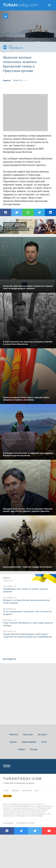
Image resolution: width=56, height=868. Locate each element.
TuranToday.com (22, 779)
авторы (15, 791)
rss (37, 791)
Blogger (40, 816)
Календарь (8, 823)
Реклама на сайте (26, 823)
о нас (6, 791)
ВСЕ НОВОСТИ (10, 659)
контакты (27, 791)
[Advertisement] (25, 113)
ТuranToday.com (21, 5)
